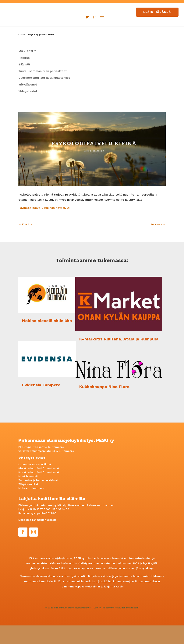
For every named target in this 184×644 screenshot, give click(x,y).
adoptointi (35, 487)
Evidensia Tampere (41, 404)
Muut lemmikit (28, 495)
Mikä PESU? (27, 70)
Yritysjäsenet (28, 103)
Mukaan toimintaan (31, 507)
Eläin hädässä (157, 12)
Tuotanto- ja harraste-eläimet (38, 499)
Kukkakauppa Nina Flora (104, 405)
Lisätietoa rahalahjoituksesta (37, 538)
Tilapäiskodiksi (28, 503)
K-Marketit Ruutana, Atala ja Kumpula (119, 358)
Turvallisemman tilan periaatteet (42, 90)
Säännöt (24, 83)
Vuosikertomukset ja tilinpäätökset (44, 96)
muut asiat (52, 487)
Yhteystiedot (28, 110)
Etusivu (22, 53)
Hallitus (24, 76)
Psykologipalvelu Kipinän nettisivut (44, 226)
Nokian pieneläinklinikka (47, 339)
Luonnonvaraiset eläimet (35, 483)
